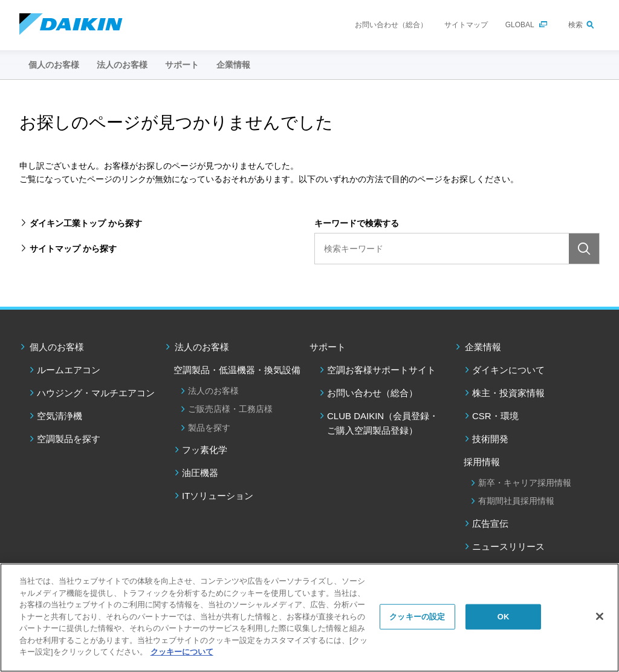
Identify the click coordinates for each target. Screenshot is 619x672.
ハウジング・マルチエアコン (96, 393)
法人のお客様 (202, 347)
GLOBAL (520, 25)
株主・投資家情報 (508, 393)
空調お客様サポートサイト (381, 370)
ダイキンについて (508, 370)
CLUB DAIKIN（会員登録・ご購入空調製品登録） (383, 423)
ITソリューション (218, 496)
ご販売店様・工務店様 (230, 409)
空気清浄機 (60, 416)
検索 (575, 25)
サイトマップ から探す (73, 249)
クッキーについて (182, 652)
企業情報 (483, 347)
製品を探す (209, 428)
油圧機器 (200, 473)
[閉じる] (600, 616)
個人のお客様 (57, 347)
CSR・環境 (495, 416)
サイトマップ (466, 25)
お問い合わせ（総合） (391, 25)
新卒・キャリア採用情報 (525, 483)
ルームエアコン (69, 370)
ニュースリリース (508, 546)
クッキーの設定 (417, 617)
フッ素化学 (205, 450)
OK (504, 617)
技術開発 (490, 439)
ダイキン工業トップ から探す (86, 223)
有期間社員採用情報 (516, 501)
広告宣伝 (490, 524)
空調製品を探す (69, 439)
